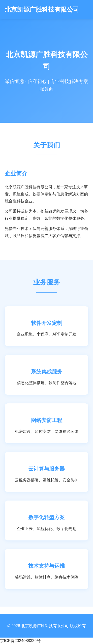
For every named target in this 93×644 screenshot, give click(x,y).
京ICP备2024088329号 (20, 641)
